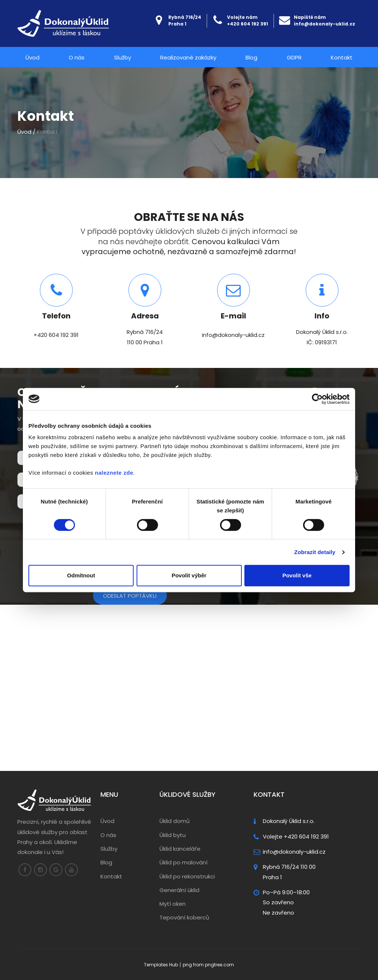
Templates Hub (161, 965)
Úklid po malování (183, 862)
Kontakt (342, 57)
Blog (251, 57)
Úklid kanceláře (180, 849)
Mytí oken (173, 904)
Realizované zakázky (188, 57)
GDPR (294, 57)
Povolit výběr (189, 575)
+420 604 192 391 (248, 24)
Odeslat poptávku (130, 596)
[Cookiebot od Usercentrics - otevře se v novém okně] (317, 399)
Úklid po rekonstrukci (187, 876)
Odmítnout (81, 575)
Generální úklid (179, 890)
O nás (77, 57)
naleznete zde (114, 473)
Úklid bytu (173, 835)
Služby (123, 57)
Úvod (32, 57)
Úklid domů (175, 821)
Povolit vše (297, 575)
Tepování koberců (184, 918)
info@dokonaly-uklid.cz (324, 24)
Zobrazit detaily (315, 552)
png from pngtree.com (208, 965)
